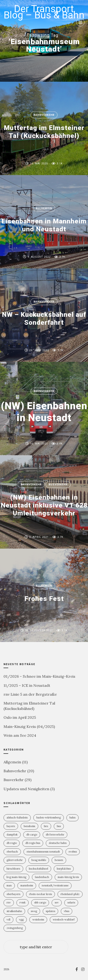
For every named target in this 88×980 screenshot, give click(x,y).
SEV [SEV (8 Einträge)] (57, 902)
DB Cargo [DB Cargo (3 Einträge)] (32, 835)
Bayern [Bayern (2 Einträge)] (11, 826)
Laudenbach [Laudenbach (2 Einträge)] (42, 877)
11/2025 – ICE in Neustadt (27, 685)
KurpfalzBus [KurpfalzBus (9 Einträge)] (64, 869)
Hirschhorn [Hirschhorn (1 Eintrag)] (13, 869)
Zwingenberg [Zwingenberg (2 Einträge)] (15, 928)
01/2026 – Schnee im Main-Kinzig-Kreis (39, 676)
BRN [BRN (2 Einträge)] (46, 826)
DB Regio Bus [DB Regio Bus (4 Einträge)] (33, 843)
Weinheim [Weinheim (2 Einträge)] (38, 920)
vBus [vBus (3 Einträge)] (67, 911)
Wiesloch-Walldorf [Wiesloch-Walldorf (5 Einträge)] (64, 920)
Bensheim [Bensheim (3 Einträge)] (29, 826)
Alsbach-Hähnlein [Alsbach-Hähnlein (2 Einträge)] (17, 818)
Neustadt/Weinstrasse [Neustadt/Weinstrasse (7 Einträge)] (55, 885)
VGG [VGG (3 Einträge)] (21, 920)
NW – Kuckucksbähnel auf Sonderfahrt (44, 319)
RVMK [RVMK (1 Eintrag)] (23, 902)
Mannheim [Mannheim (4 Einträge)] (27, 885)
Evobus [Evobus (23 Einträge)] (73, 852)
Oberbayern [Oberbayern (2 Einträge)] (13, 894)
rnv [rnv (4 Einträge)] (9, 902)
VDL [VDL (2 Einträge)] (8, 920)
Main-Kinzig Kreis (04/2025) (29, 726)
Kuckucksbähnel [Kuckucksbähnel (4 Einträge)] (38, 869)
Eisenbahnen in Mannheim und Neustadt (44, 225)
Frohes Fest (44, 599)
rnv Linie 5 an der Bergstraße (30, 694)
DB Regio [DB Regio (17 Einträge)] (12, 843)
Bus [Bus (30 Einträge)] (59, 826)
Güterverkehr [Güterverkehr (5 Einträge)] (15, 860)
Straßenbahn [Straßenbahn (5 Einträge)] (14, 911)
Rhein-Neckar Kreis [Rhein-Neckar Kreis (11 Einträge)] (40, 894)
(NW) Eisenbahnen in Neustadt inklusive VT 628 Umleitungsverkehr (44, 505)
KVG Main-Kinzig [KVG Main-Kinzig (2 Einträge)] (16, 877)
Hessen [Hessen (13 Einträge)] (59, 860)
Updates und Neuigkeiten (26, 789)
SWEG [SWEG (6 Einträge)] (34, 911)
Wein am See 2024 (20, 735)
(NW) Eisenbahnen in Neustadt (44, 412)
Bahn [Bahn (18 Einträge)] (73, 818)
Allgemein (44, 208)
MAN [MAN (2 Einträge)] (9, 885)
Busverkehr (58, 485)
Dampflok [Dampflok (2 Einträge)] (12, 835)
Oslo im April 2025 (20, 717)
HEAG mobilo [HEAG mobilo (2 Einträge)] (39, 860)
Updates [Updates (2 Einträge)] (50, 911)
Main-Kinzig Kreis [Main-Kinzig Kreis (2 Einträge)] (68, 877)
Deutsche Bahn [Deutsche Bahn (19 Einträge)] (58, 843)
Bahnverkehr (44, 115)
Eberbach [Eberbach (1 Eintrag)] (12, 852)
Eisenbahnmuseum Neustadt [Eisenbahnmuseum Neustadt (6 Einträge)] (43, 852)
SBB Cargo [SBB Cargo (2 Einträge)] (40, 902)
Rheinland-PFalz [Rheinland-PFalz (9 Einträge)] (70, 894)
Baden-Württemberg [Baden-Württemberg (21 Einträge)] (49, 818)
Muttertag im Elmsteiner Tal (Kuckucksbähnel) (44, 132)
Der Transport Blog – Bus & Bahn (44, 12)
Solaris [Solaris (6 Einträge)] (71, 902)
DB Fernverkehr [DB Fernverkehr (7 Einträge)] (55, 835)
